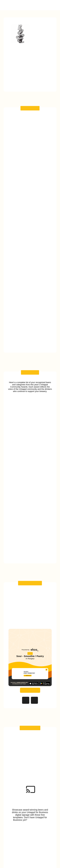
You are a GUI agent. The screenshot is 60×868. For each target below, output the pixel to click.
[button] (54, 5)
